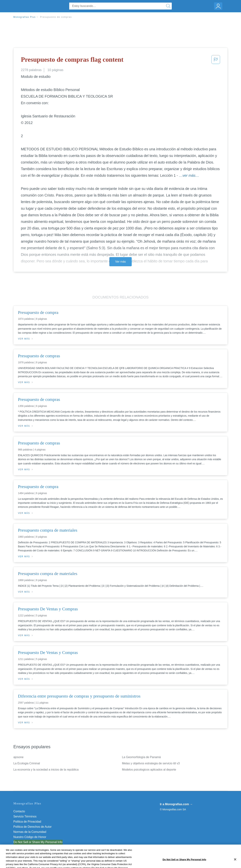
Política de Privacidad (27, 822)
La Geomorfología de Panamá (141, 757)
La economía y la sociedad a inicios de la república (46, 770)
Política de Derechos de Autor (33, 827)
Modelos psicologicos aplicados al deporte (149, 770)
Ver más (120, 262)
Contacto (19, 811)
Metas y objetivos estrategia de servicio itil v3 (151, 763)
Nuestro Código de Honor (30, 837)
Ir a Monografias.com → (176, 804)
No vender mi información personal (36, 842)
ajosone (18, 757)
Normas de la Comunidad (30, 832)
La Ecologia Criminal (27, 763)
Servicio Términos (25, 816)
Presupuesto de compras (56, 17)
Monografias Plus (25, 17)
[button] (216, 61)
